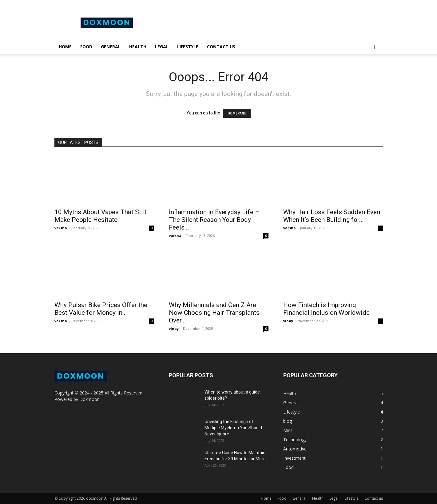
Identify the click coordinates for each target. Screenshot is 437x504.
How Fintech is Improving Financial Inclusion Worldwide (326, 309)
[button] (375, 47)
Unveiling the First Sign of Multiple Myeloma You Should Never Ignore (233, 428)
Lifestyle (188, 47)
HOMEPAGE (237, 113)
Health (138, 47)
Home (65, 47)
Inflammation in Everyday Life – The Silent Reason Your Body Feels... (214, 220)
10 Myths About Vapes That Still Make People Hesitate (101, 216)
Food (86, 47)
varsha (61, 228)
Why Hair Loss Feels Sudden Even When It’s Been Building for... (332, 216)
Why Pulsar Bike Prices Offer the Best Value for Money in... (101, 309)
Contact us (221, 47)
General (111, 47)
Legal (162, 47)
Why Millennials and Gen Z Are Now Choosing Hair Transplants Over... (214, 313)
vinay (174, 328)
